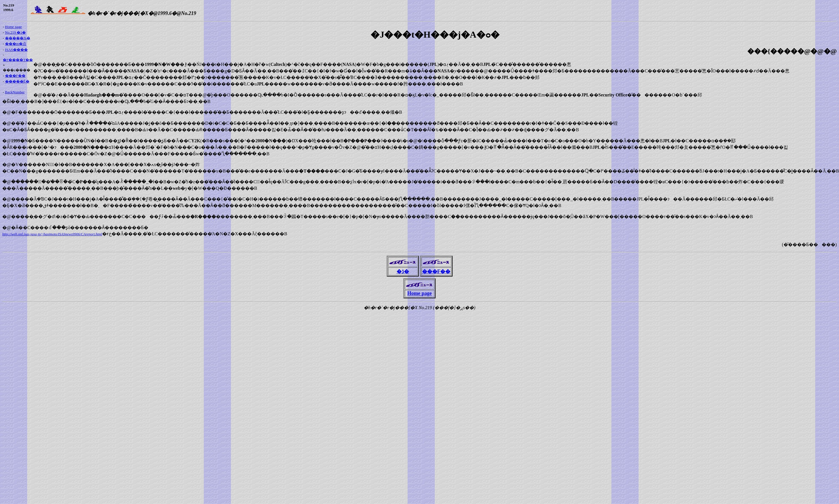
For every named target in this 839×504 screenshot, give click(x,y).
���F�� (15, 76)
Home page (14, 27)
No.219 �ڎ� (16, 32)
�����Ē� (17, 81)
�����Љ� (18, 38)
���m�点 (16, 44)
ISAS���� (16, 50)
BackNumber (15, 92)
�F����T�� (18, 60)
